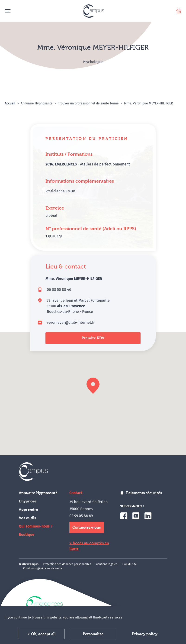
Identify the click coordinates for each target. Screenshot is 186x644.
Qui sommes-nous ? (36, 526)
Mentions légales (106, 564)
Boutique (27, 535)
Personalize (93, 634)
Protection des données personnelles (67, 564)
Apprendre (28, 510)
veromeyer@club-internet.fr (71, 322)
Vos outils (27, 518)
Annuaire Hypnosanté (38, 493)
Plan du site (129, 564)
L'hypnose (28, 501)
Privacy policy (145, 634)
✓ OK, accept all (41, 634)
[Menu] (8, 11)
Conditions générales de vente (43, 568)
